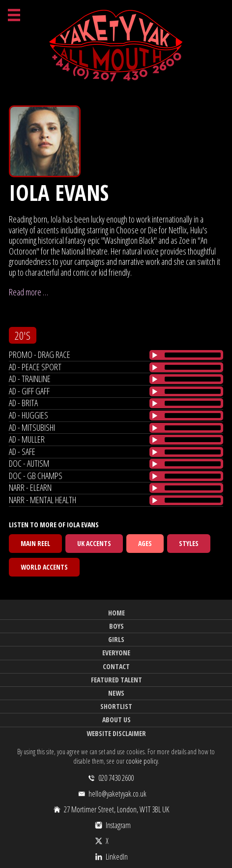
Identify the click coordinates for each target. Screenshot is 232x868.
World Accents (44, 567)
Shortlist (116, 706)
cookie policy (142, 761)
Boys (116, 626)
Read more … (29, 292)
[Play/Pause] (155, 355)
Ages (145, 543)
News (116, 693)
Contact (116, 666)
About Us (116, 720)
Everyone (116, 653)
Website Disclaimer (116, 733)
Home (116, 613)
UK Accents (94, 543)
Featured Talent (116, 680)
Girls (116, 639)
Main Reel (35, 543)
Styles (189, 543)
